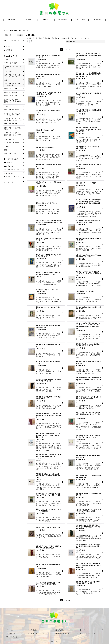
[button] (29, 20)
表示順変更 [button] (71, 42)
